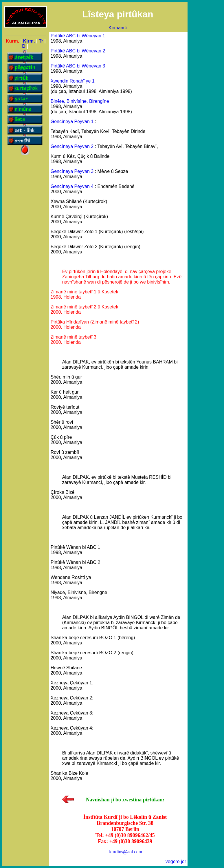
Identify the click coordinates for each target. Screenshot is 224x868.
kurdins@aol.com (126, 852)
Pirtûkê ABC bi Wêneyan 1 (78, 36)
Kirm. (29, 41)
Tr (41, 41)
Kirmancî (118, 28)
